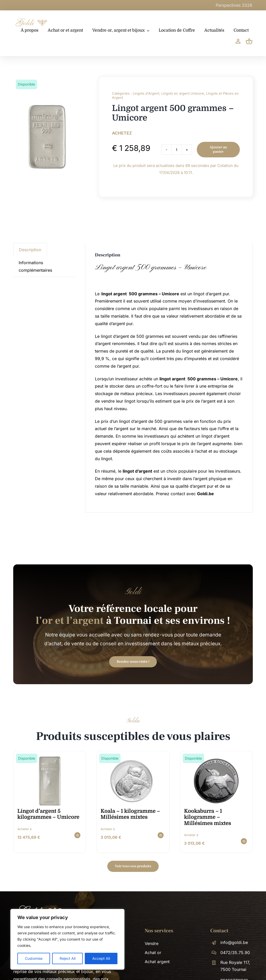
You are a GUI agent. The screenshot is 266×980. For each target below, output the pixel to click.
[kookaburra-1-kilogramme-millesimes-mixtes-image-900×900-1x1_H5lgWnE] (216, 757)
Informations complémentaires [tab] (35, 266)
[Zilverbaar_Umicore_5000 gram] (50, 757)
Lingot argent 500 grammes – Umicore (151, 268)
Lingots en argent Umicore (183, 93)
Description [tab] (30, 250)
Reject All (68, 958)
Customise (34, 958)
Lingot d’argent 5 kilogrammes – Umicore (48, 814)
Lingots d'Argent (146, 93)
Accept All (101, 958)
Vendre (152, 943)
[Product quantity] (177, 150)
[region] (67, 939)
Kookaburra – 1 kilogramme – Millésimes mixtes (208, 817)
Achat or (153, 953)
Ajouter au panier (218, 149)
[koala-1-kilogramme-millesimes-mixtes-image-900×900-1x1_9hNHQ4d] (133, 757)
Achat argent (157, 962)
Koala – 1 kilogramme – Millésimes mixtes (130, 814)
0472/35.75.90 (235, 953)
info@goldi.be (234, 942)
